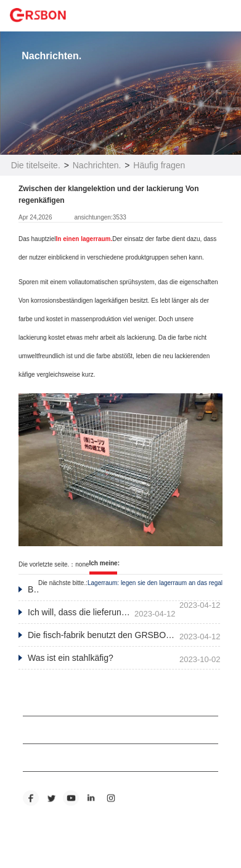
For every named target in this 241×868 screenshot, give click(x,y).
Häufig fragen (159, 165)
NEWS (34, 758)
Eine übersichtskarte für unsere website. (78, 838)
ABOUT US (42, 702)
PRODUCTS (43, 730)
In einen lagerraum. (84, 239)
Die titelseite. (36, 165)
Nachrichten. (97, 165)
